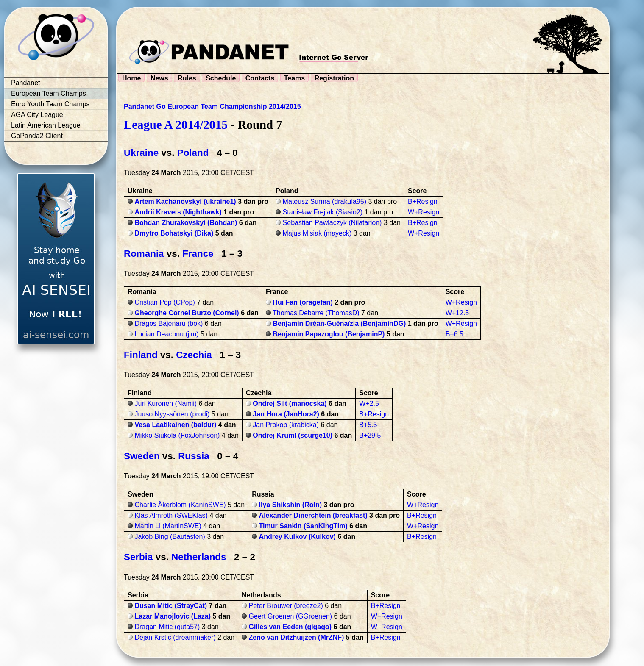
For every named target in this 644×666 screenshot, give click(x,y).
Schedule (221, 78)
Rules (187, 78)
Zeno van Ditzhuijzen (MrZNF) (297, 637)
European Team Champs (49, 93)
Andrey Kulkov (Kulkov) (297, 537)
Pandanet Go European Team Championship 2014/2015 (212, 107)
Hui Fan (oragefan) (302, 302)
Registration (334, 78)
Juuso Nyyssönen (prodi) (172, 414)
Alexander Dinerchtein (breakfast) (313, 515)
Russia (194, 456)
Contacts (260, 78)
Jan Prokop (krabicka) (286, 425)
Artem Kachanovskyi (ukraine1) (185, 201)
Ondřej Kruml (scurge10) (293, 435)
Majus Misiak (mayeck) (317, 233)
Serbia (138, 557)
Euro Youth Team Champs (50, 104)
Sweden (142, 456)
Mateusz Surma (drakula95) (325, 201)
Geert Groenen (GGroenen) (291, 616)
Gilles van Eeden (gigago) (290, 627)
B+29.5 (370, 435)
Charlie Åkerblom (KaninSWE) (180, 505)
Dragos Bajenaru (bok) (169, 323)
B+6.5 (454, 334)
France (198, 254)
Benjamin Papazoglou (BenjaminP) (329, 334)
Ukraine (141, 153)
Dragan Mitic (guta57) (167, 627)
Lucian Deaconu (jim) (166, 334)
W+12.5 (457, 313)
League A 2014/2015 (176, 125)
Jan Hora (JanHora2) (286, 414)
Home (131, 78)
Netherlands (199, 557)
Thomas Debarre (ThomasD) (316, 313)
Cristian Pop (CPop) (164, 302)
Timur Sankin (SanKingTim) (303, 526)
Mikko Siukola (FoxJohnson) (177, 435)
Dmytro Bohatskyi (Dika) (174, 233)
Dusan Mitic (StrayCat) (171, 606)
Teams (295, 78)
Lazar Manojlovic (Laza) (173, 616)
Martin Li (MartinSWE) (168, 526)
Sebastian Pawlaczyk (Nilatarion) (332, 223)
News (159, 78)
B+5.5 (368, 425)
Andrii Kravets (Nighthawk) (178, 212)
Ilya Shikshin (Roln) (290, 505)
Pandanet (26, 83)
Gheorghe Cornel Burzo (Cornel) (187, 313)
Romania (144, 254)
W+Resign (424, 212)
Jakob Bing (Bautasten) (170, 537)
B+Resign (423, 201)
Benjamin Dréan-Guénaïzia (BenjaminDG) (339, 323)
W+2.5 (369, 404)
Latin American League (46, 125)
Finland (141, 355)
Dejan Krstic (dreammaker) (175, 637)
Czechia (194, 355)
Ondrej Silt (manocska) (290, 404)
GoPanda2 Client (37, 136)
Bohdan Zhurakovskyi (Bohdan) (186, 223)
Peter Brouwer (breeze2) (286, 606)
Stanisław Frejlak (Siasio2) (323, 212)
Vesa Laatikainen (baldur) (175, 425)
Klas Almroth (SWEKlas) (171, 515)
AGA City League (37, 115)
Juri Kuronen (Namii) (166, 404)
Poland (193, 153)
